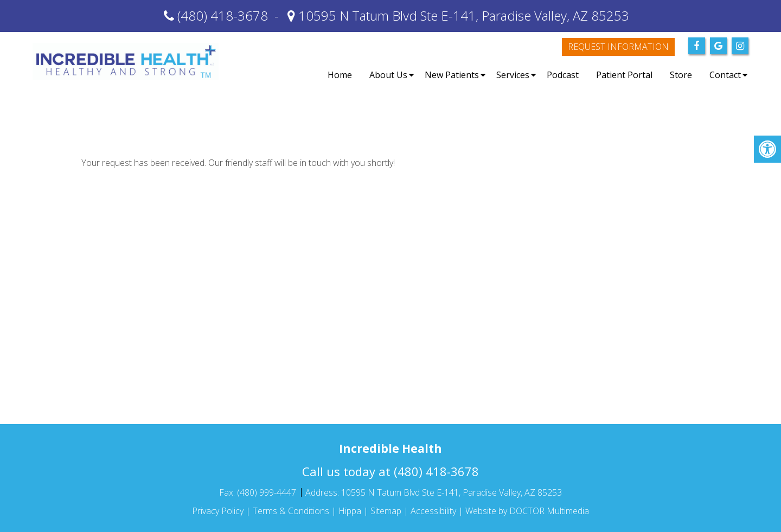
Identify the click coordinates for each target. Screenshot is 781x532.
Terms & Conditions (291, 511)
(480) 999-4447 (268, 492)
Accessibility (433, 511)
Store (681, 75)
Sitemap (386, 511)
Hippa (350, 511)
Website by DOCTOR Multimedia (527, 511)
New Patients (452, 75)
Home (340, 75)
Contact (725, 75)
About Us (388, 75)
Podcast (563, 75)
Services (513, 75)
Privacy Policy (218, 511)
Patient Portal (624, 75)
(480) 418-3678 (223, 15)
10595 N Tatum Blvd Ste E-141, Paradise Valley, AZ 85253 (462, 15)
